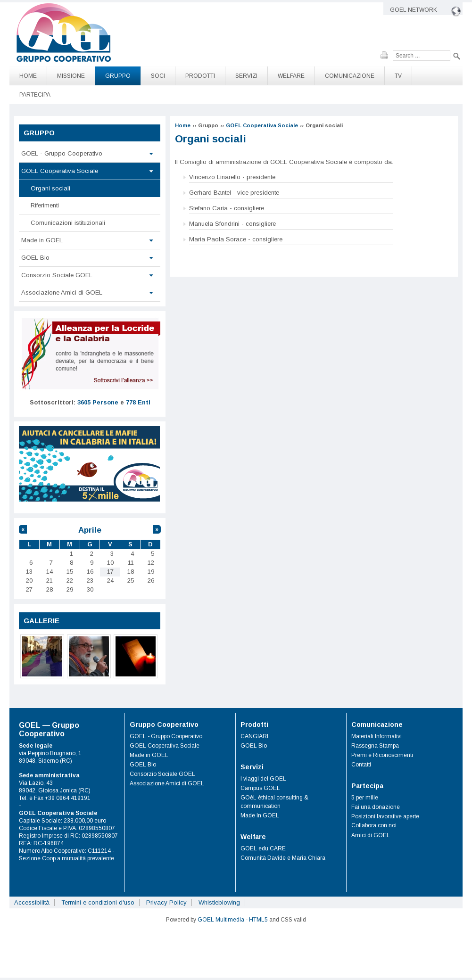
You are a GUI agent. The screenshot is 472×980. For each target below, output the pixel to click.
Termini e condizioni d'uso (98, 902)
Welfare (291, 76)
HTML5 (258, 920)
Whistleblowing (219, 902)
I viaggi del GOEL (263, 779)
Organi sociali (50, 188)
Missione (71, 76)
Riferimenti (45, 205)
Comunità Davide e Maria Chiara (283, 858)
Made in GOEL (42, 240)
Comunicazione (350, 76)
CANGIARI (254, 736)
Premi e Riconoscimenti (382, 755)
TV (398, 76)
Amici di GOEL (371, 835)
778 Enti (138, 402)
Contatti (361, 765)
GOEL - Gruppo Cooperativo (62, 153)
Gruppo (118, 76)
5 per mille (365, 798)
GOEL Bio (35, 258)
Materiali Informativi (377, 736)
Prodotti (200, 76)
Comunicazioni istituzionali (68, 223)
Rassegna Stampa (375, 746)
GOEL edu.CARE (263, 848)
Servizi (246, 76)
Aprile (90, 530)
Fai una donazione (376, 807)
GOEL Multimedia (221, 920)
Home (28, 76)
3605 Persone (98, 402)
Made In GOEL (260, 815)
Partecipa (35, 95)
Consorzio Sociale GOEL (57, 275)
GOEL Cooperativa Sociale (262, 125)
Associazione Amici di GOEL (62, 292)
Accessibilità (32, 902)
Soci (158, 76)
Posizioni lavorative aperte (385, 816)
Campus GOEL (260, 788)
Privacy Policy (166, 902)
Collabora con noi (374, 825)
